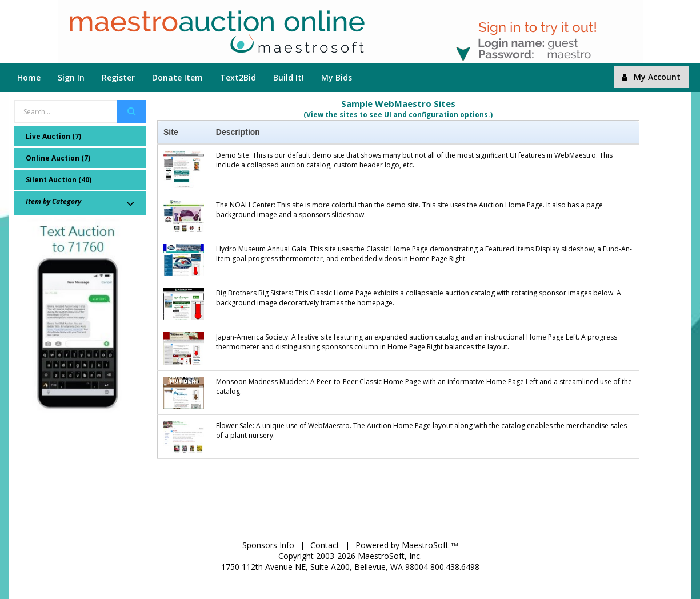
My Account (651, 77)
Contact (325, 545)
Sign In (71, 77)
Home (29, 77)
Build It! (289, 77)
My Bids (337, 77)
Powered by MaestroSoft (402, 545)
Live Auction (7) (53, 136)
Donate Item (177, 77)
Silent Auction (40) (59, 180)
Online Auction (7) (58, 158)
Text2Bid (238, 77)
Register (118, 77)
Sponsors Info (268, 545)
